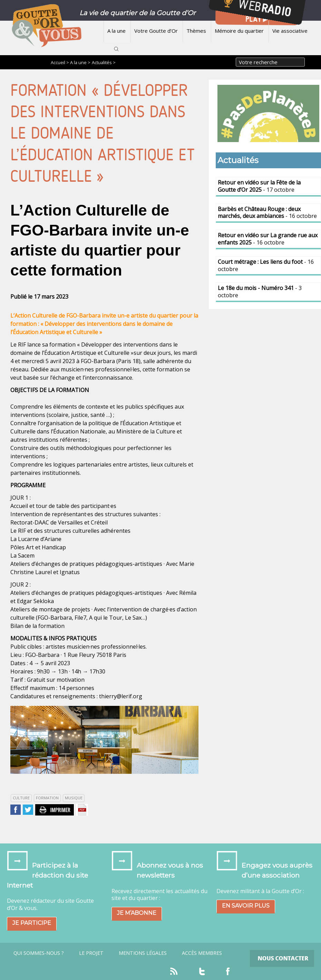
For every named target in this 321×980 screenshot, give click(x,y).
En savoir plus (246, 906)
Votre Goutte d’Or (156, 31)
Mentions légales (143, 953)
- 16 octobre (267, 213)
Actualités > (104, 62)
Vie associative (290, 31)
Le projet (91, 953)
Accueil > (60, 62)
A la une (116, 31)
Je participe (32, 923)
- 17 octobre (259, 186)
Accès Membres (202, 953)
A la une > (80, 62)
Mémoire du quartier (239, 31)
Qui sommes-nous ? (39, 953)
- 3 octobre (260, 292)
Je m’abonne (137, 913)
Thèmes (196, 31)
